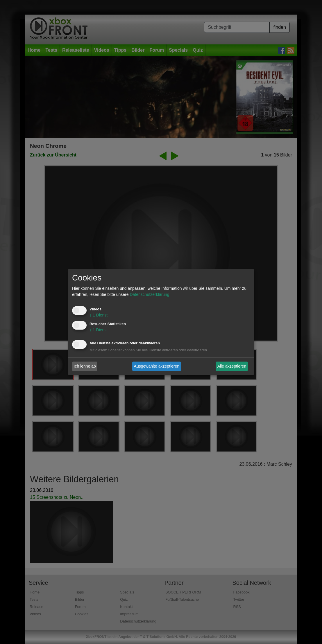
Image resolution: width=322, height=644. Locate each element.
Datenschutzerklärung (149, 295)
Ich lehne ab (85, 366)
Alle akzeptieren (232, 366)
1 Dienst (99, 315)
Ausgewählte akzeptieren (157, 366)
